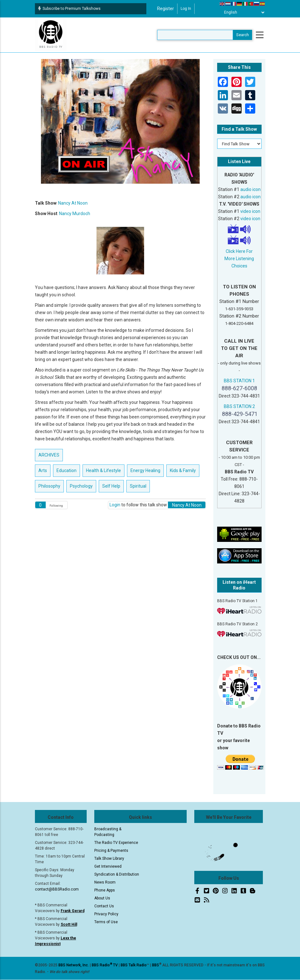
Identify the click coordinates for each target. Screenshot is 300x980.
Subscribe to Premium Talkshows (69, 9)
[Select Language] (243, 12)
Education (67, 470)
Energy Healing (145, 470)
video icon (250, 211)
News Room (105, 882)
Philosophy (49, 486)
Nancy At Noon (73, 203)
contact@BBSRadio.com (57, 889)
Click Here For (239, 251)
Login (115, 505)
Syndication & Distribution (117, 874)
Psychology (81, 486)
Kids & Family (183, 470)
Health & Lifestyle (103, 470)
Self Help (111, 486)
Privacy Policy (106, 914)
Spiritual (138, 486)
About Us (102, 898)
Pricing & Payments (111, 851)
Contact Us (104, 906)
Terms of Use (106, 922)
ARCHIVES (49, 455)
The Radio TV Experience (116, 843)
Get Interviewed (108, 866)
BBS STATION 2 (239, 406)
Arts (43, 470)
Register (166, 9)
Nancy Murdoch (75, 214)
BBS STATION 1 (239, 381)
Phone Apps (105, 890)
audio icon (250, 189)
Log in (186, 9)
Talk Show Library (109, 858)
